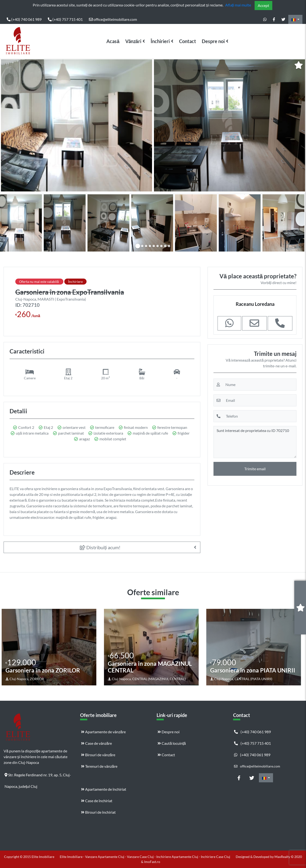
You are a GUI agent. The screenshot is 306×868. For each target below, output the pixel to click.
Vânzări (133, 41)
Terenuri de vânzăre (99, 766)
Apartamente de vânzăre (103, 732)
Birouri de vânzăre (98, 755)
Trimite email (255, 469)
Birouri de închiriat (98, 812)
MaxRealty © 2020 (288, 857)
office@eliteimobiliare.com (113, 19)
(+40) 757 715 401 (65, 19)
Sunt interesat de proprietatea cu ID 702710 (255, 442)
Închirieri (160, 41)
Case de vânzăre (96, 743)
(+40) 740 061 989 (24, 19)
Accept (263, 5)
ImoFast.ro (152, 862)
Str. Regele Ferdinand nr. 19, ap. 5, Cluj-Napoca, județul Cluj (38, 777)
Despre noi (213, 41)
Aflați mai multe (238, 5)
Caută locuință (172, 743)
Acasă (113, 41)
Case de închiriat (97, 801)
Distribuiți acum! (100, 547)
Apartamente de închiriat (104, 789)
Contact (188, 41)
